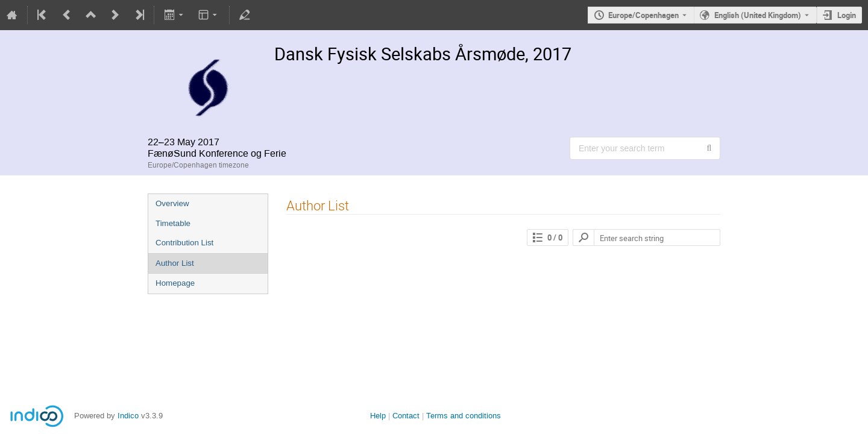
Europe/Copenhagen (643, 15)
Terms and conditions (464, 416)
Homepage (175, 283)
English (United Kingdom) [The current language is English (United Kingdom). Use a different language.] (758, 15)
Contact (406, 416)
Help (378, 416)
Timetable (173, 223)
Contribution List (184, 243)
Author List (175, 263)
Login (847, 15)
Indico (128, 416)
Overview (172, 203)
